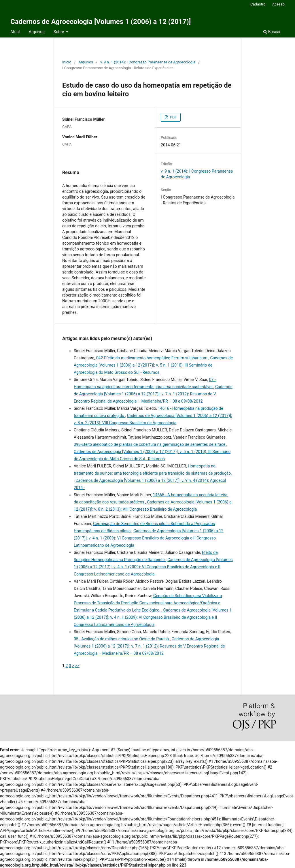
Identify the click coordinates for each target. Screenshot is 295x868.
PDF (173, 117)
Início (67, 62)
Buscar (272, 32)
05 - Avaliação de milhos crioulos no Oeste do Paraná (122, 639)
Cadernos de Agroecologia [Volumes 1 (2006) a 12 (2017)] (101, 22)
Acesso (278, 4)
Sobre (59, 32)
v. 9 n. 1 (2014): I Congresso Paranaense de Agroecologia (148, 62)
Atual (15, 32)
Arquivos (37, 32)
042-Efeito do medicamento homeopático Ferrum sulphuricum (152, 358)
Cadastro (258, 4)
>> (77, 666)
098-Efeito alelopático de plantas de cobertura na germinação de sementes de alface (150, 444)
